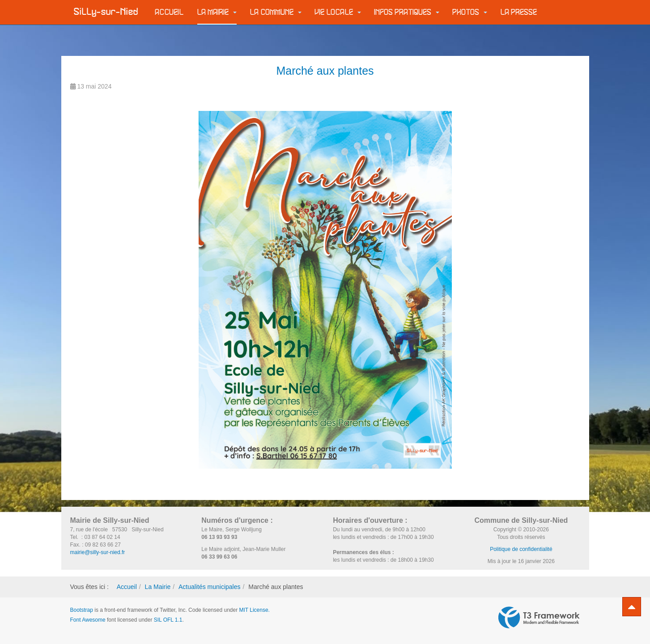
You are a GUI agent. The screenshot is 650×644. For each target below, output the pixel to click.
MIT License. (254, 610)
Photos (470, 12)
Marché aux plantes (325, 71)
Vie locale (338, 12)
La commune (276, 12)
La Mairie (217, 12)
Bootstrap (82, 610)
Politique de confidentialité (521, 549)
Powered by (539, 618)
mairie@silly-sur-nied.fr (98, 552)
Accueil (170, 12)
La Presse (519, 12)
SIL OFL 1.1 (168, 620)
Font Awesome (88, 620)
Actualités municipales (210, 587)
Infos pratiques (407, 12)
